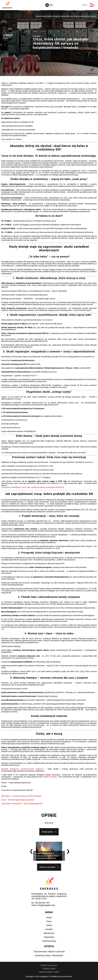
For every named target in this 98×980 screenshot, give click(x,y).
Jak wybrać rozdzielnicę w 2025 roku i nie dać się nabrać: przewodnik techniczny (33, 487)
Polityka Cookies (49, 969)
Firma (49, 921)
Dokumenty (49, 937)
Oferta (49, 925)
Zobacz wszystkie (47, 867)
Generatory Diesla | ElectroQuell (49, 955)
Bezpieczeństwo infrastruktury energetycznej (78, 16)
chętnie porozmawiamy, (51, 759)
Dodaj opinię (47, 832)
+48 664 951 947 (42, 903)
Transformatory (49, 941)
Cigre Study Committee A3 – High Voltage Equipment (22, 804)
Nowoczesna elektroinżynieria (48, 16)
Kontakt (49, 929)
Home (49, 918)
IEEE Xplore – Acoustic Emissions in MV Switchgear (21, 796)
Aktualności (49, 933)
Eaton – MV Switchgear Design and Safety (18, 800)
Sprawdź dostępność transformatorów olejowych (22, 769)
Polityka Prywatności (49, 965)
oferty (25, 763)
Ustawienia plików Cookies (49, 972)
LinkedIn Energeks (50, 777)
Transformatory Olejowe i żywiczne (49, 952)
